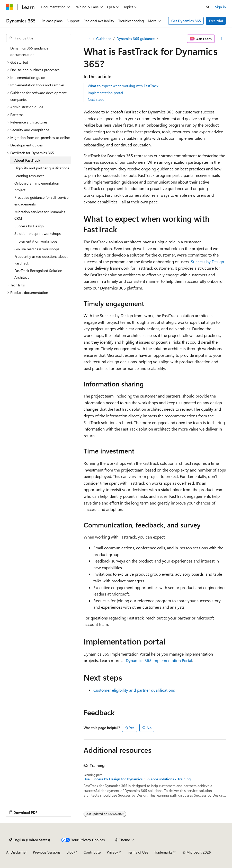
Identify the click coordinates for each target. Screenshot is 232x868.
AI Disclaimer (16, 852)
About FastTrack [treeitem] (27, 160)
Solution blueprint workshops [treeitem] (38, 233)
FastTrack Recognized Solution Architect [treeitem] (38, 274)
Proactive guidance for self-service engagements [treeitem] (41, 201)
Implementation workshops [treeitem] (36, 241)
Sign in (220, 7)
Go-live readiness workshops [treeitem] (37, 249)
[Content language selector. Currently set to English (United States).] (30, 840)
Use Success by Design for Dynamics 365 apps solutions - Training (137, 779)
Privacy (112, 852)
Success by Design (207, 262)
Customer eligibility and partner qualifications (134, 690)
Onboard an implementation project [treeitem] (37, 187)
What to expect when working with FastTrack (123, 86)
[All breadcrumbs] (88, 39)
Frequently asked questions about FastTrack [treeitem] (41, 260)
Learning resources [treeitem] (29, 176)
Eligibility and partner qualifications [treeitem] (42, 168)
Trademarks (163, 852)
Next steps (96, 99)
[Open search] (208, 7)
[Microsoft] (10, 7)
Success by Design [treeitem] (29, 226)
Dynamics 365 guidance (136, 39)
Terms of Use (138, 852)
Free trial (216, 21)
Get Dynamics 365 (186, 21)
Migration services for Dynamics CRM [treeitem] (40, 215)
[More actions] (221, 39)
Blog (70, 852)
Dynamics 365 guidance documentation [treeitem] (29, 51)
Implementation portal (105, 93)
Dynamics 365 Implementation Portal (159, 660)
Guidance (104, 39)
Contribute (92, 852)
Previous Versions (47, 852)
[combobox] (39, 38)
